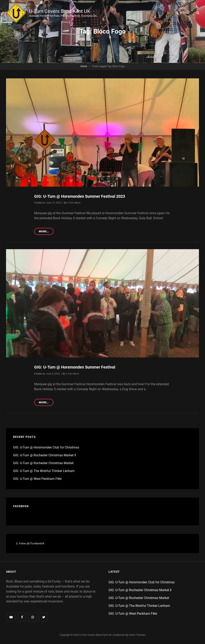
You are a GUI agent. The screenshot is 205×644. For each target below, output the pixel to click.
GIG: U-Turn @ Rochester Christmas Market (43, 463)
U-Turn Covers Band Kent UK (60, 11)
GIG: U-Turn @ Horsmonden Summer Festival (75, 367)
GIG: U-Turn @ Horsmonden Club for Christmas (46, 447)
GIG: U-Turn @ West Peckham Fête (37, 479)
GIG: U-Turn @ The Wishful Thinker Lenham (44, 471)
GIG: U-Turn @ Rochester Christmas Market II (45, 455)
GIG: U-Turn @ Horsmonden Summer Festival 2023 (80, 196)
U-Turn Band (74, 203)
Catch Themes (137, 635)
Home (84, 66)
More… (46, 232)
